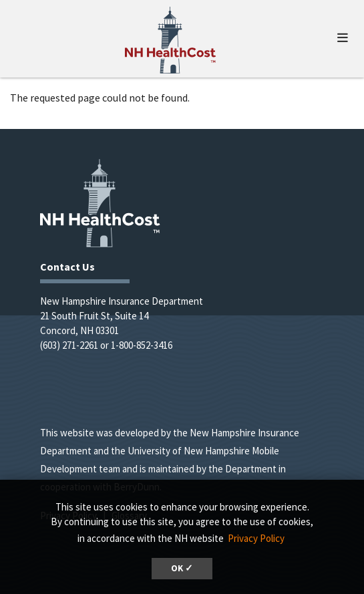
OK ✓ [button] (182, 568)
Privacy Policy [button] (256, 538)
